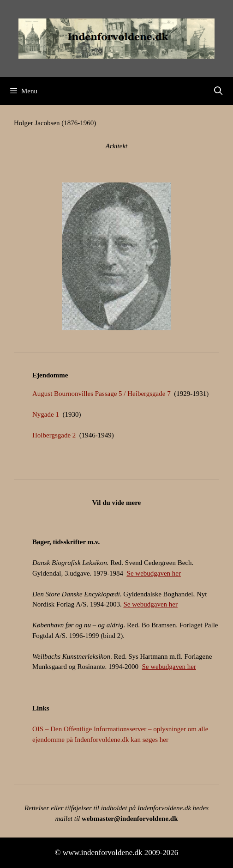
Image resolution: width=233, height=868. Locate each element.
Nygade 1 (46, 414)
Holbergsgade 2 (54, 435)
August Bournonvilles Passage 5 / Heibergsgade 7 (102, 394)
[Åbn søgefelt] (218, 91)
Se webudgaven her (154, 573)
